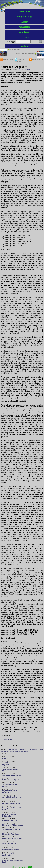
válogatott (17, 751)
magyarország (13, 749)
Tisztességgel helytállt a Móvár (11, 770)
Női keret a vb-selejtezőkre (12, 780)
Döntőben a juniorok (10, 821)
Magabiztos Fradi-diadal (11, 834)
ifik (22, 751)
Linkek (24, 46)
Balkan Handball (15, 49)
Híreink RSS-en (7, 59)
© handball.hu (24, 69)
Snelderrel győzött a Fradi (11, 776)
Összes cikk (24, 11)
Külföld (24, 22)
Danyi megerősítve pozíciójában (9, 855)
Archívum (24, 32)
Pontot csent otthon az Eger (12, 839)
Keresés (24, 37)
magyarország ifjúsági (7, 751)
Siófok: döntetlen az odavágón (9, 844)
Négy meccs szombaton (11, 849)
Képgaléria (24, 27)
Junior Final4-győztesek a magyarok (11, 798)
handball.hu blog (36, 59)
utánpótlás (23, 749)
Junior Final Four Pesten (11, 830)
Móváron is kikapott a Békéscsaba (10, 815)
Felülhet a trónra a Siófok (11, 803)
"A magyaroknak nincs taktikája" (10, 785)
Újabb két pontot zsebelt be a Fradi (13, 861)
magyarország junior (36, 749)
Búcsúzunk (6, 758)
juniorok (26, 751)
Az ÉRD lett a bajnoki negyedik (10, 764)
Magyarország (24, 17)
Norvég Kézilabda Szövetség (25, 54)
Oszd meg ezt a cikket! (9, 746)
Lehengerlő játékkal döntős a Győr (13, 809)
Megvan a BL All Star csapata (13, 825)
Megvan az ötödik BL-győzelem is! (10, 792)
